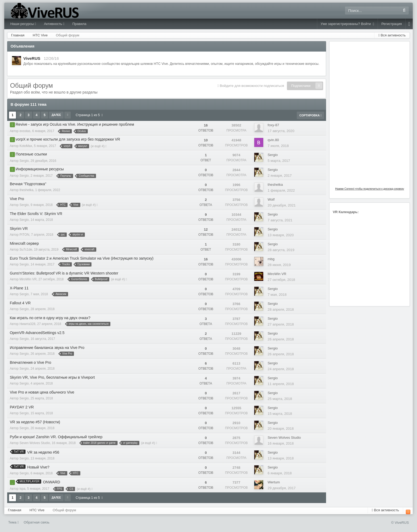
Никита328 (27, 324)
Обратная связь (37, 522)
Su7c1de (26, 250)
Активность (54, 24)
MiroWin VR (28, 279)
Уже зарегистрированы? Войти (347, 24)
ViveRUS (32, 58)
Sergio (24, 161)
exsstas (25, 131)
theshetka (26, 190)
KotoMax (26, 146)
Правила (79, 24)
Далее (56, 115)
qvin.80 (273, 140)
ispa (22, 489)
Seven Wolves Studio (35, 443)
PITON (24, 235)
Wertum (274, 482)
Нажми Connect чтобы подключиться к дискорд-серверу (370, 189)
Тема (14, 522)
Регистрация (392, 24)
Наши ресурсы (23, 24)
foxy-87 (273, 125)
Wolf (271, 199)
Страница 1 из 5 (89, 115)
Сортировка (310, 115)
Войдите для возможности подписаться (252, 86)
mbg (271, 259)
